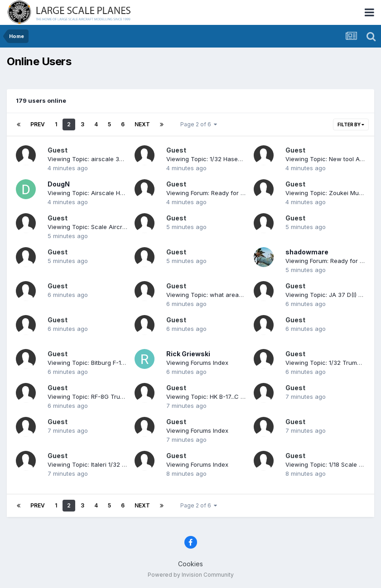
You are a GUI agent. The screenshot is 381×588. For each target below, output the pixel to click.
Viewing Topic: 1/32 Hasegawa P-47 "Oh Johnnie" (237, 159)
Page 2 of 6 (199, 124)
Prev (38, 124)
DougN (59, 184)
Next (142, 124)
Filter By (351, 124)
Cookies (190, 564)
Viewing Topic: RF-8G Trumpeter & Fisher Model (116, 397)
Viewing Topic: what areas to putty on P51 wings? (237, 295)
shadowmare (307, 252)
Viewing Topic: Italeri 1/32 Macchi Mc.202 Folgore (118, 464)
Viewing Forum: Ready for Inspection (218, 193)
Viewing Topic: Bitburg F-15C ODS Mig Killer (109, 363)
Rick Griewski (188, 354)
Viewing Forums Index (197, 363)
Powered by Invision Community (191, 575)
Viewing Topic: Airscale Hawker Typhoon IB (109, 193)
